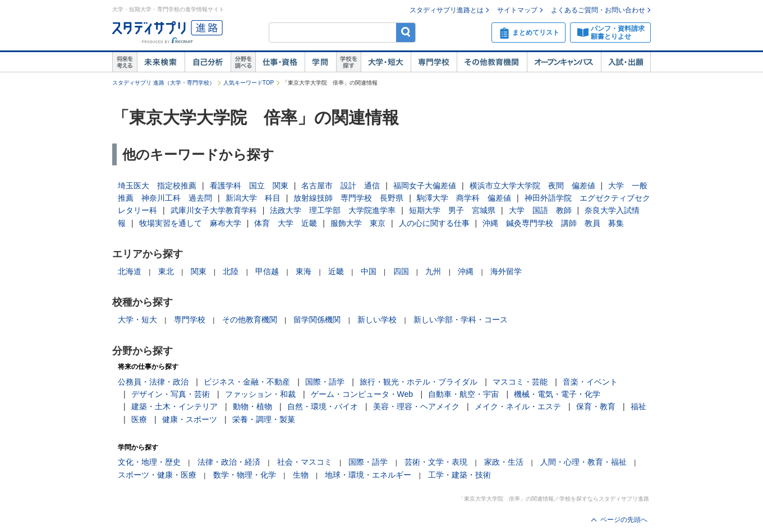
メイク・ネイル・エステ (518, 406)
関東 (199, 271)
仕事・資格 (280, 62)
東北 (166, 271)
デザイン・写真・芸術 (171, 394)
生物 (301, 475)
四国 (401, 271)
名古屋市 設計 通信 (341, 186)
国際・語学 (325, 382)
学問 (320, 62)
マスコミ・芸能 (520, 382)
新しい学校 (377, 320)
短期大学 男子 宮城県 (452, 210)
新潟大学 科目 (253, 198)
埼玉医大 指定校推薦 (157, 186)
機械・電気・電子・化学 (557, 394)
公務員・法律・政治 (153, 382)
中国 (369, 271)
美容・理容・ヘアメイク (416, 406)
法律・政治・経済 (229, 462)
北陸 (231, 271)
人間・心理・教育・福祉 (583, 462)
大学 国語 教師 (540, 210)
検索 (406, 32)
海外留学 (506, 271)
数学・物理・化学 (245, 475)
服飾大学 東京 (358, 223)
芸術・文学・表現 (436, 462)
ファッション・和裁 (260, 394)
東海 (304, 271)
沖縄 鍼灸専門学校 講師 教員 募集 (553, 223)
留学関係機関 (317, 320)
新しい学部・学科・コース (461, 320)
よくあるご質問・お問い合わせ (598, 10)
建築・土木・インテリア (174, 406)
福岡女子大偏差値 (425, 186)
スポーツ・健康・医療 (157, 475)
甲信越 (267, 271)
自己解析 (208, 62)
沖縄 (466, 271)
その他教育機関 (492, 62)
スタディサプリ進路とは (447, 10)
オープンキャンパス (564, 62)
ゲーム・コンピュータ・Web (362, 394)
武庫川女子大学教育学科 (214, 210)
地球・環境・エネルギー (368, 475)
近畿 (336, 271)
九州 (433, 271)
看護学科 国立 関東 (249, 186)
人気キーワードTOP (249, 83)
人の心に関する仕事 (434, 223)
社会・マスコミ (305, 462)
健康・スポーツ (190, 419)
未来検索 (161, 62)
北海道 (130, 271)
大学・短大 (386, 62)
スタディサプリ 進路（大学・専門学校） (164, 83)
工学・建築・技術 (459, 475)
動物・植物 (252, 406)
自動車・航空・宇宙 (463, 394)
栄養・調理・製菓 (264, 419)
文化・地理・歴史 (149, 462)
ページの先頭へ (624, 520)
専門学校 (434, 62)
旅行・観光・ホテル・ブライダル (419, 382)
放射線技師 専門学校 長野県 (348, 198)
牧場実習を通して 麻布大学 (190, 223)
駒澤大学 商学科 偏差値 (464, 198)
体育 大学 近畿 (286, 223)
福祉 (638, 406)
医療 (139, 419)
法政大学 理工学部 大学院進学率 (333, 210)
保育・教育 (596, 406)
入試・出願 (626, 62)
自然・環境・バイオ (323, 406)
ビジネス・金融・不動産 (247, 382)
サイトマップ (517, 10)
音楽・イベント (590, 382)
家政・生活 (504, 462)
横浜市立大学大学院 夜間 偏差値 (532, 186)
